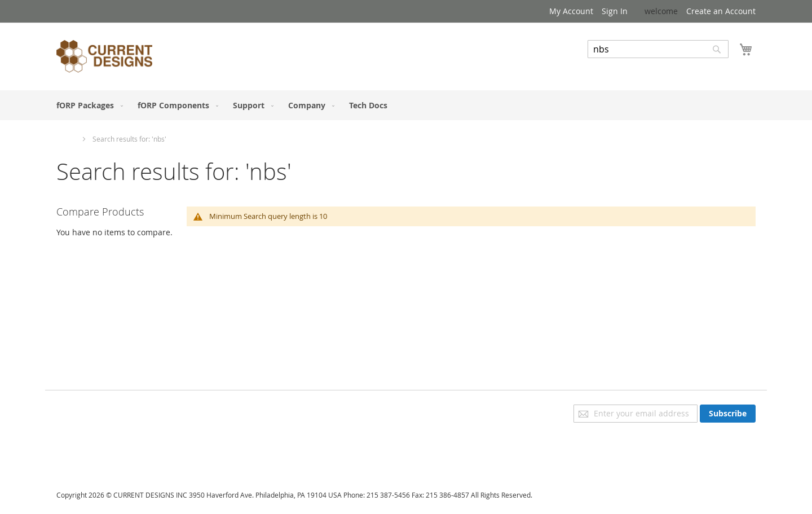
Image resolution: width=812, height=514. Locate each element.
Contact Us (77, 457)
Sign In (615, 11)
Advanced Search (620, 66)
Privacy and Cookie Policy (103, 410)
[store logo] (104, 58)
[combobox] (658, 49)
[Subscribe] (728, 414)
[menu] (406, 105)
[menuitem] (87, 105)
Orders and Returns (94, 441)
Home (67, 139)
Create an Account (721, 11)
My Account (571, 11)
